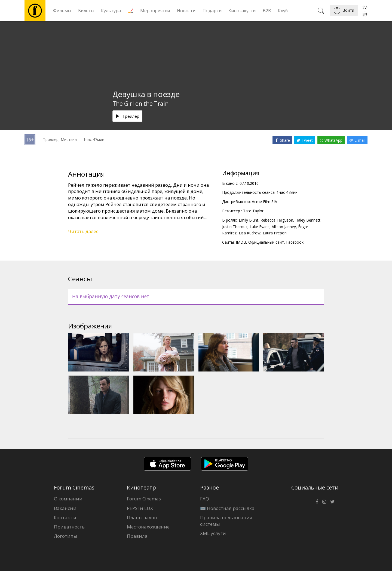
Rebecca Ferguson (277, 220)
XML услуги (213, 533)
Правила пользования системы (226, 521)
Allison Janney (284, 227)
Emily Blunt (249, 220)
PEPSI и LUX (140, 508)
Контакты (65, 517)
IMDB (241, 242)
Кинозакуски (242, 11)
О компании (68, 499)
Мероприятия (155, 11)
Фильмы (62, 11)
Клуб (283, 11)
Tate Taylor (253, 211)
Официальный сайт (266, 242)
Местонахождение (148, 527)
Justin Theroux (235, 227)
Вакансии (65, 508)
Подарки (212, 11)
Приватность (69, 527)
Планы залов (142, 517)
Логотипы (66, 536)
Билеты (86, 11)
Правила (137, 536)
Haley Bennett (308, 220)
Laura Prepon (275, 233)
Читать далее (83, 231)
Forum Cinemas (144, 499)
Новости (186, 11)
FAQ (205, 499)
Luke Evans (260, 227)
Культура (111, 11)
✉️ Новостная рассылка (227, 508)
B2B (267, 11)
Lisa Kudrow (250, 233)
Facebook (295, 242)
